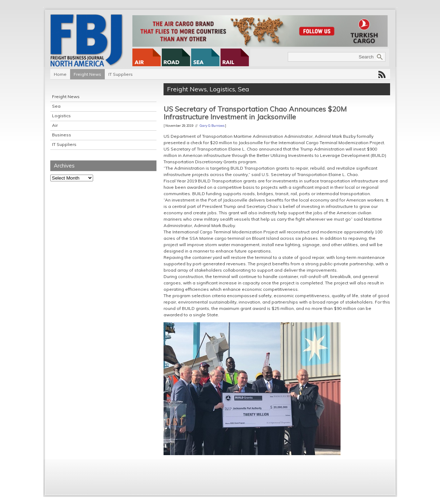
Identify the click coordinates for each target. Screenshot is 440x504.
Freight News (87, 74)
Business (62, 135)
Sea (56, 106)
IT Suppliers (121, 74)
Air (55, 125)
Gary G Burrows (212, 126)
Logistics (61, 116)
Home (60, 74)
